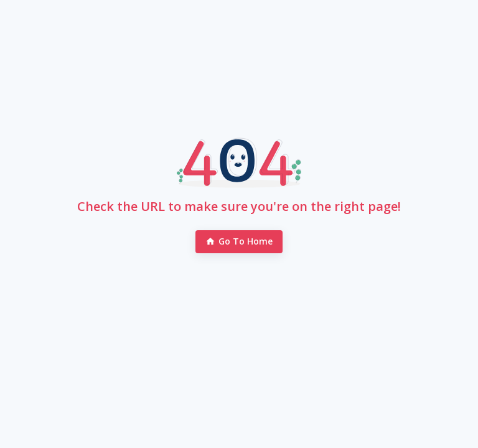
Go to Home (239, 242)
